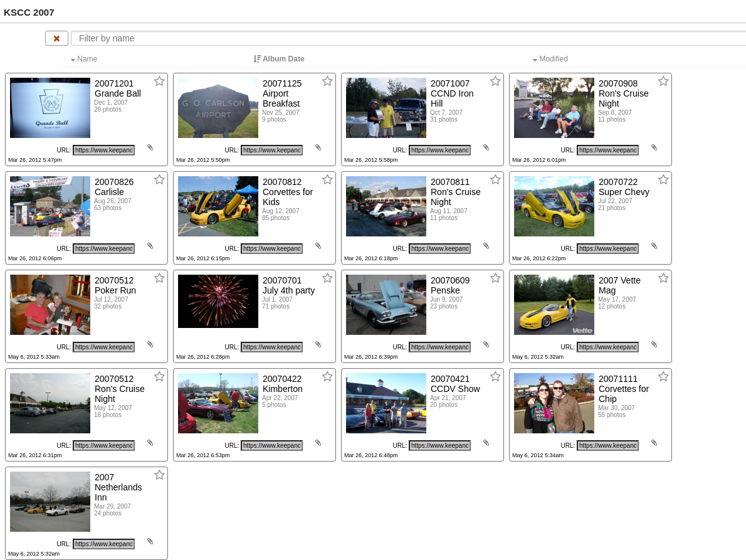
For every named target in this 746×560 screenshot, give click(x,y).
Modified (551, 59)
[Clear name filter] (57, 38)
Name (85, 59)
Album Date (280, 59)
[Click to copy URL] (104, 150)
